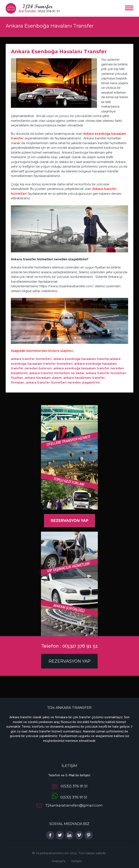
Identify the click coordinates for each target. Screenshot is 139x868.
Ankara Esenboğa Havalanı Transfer (59, 51)
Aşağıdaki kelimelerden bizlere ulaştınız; (42, 351)
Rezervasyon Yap (69, 661)
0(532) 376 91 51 (69, 797)
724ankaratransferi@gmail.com (74, 806)
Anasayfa (59, 861)
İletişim (77, 861)
